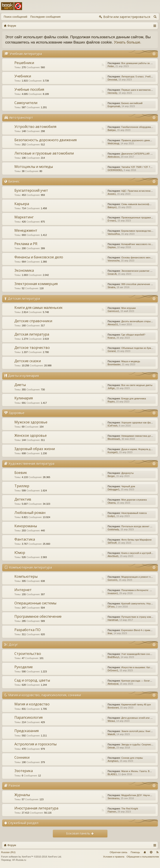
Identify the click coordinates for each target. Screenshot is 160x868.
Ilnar (110, 633)
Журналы (22, 795)
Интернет (23, 590)
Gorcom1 (113, 580)
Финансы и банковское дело (39, 257)
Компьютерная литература (31, 567)
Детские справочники (33, 321)
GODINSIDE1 (115, 170)
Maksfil (111, 734)
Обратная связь (118, 852)
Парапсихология (28, 717)
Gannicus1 (113, 311)
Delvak (111, 748)
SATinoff (112, 543)
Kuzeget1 (113, 452)
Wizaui (111, 721)
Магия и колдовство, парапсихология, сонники (45, 695)
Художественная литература (31, 463)
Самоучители (26, 103)
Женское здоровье (31, 435)
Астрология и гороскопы (35, 744)
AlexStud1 (113, 556)
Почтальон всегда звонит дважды (140, 526)
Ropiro (111, 402)
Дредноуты (127, 473)
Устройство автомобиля (35, 127)
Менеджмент (26, 230)
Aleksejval (113, 684)
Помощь (135, 852)
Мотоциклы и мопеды (34, 167)
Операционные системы (35, 603)
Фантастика (25, 539)
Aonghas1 (113, 761)
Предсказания (27, 731)
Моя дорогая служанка (134, 500)
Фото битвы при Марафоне (137, 540)
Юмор (20, 553)
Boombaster (114, 364)
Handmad (113, 620)
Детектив (23, 499)
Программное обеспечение (38, 616)
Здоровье (17, 413)
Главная (145, 852)
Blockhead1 (114, 439)
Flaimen (112, 812)
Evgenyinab (114, 106)
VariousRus (114, 234)
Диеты (20, 385)
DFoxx (111, 607)
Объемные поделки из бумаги (138, 348)
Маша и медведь (131, 361)
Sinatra (111, 287)
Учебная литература (26, 54)
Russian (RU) (8, 852)
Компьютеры (26, 576)
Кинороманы (26, 526)
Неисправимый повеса (134, 513)
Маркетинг (24, 217)
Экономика (24, 270)
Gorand (112, 351)
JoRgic (111, 388)
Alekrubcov (114, 157)
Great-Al (112, 274)
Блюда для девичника (134, 398)
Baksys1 (112, 207)
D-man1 (112, 221)
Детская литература (24, 298)
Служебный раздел (23, 823)
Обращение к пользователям (143, 857)
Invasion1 (113, 593)
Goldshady (113, 529)
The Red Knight (130, 809)
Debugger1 (114, 489)
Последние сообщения (45, 17)
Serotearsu (114, 798)
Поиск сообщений (15, 17)
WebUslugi (113, 143)
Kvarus (111, 338)
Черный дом (128, 486)
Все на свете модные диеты (137, 385)
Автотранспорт (21, 117)
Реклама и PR (26, 244)
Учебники (23, 76)
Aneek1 (112, 194)
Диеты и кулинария (23, 376)
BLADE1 (112, 774)
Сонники (22, 757)
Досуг (13, 644)
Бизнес (14, 181)
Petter (111, 66)
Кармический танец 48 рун (136, 704)
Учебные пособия (29, 89)
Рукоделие (24, 667)
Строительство (28, 654)
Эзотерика (24, 771)
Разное (14, 785)
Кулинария (24, 398)
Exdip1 (111, 516)
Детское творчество (32, 348)
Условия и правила (114, 857)
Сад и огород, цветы (32, 680)
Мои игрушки (129, 308)
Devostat (112, 80)
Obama (112, 503)
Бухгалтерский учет (31, 190)
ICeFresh (113, 426)
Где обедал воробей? (133, 335)
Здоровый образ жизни (35, 449)
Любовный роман (30, 513)
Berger (111, 476)
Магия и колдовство (32, 704)
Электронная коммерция (36, 284)
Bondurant (113, 708)
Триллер (22, 486)
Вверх (151, 852)
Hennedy (112, 93)
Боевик (21, 473)
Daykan (112, 247)
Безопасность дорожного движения (46, 140)
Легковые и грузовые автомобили (44, 153)
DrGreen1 (113, 670)
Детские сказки (28, 361)
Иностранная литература (36, 808)
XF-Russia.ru (19, 860)
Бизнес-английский (132, 103)
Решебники (24, 63)
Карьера (22, 204)
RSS (103, 65)
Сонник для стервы (132, 758)
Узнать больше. (128, 42)
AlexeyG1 (113, 324)
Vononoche (114, 261)
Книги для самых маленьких (38, 308)
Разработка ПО (28, 630)
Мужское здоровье (31, 422)
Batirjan (112, 130)
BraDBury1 (114, 657)
